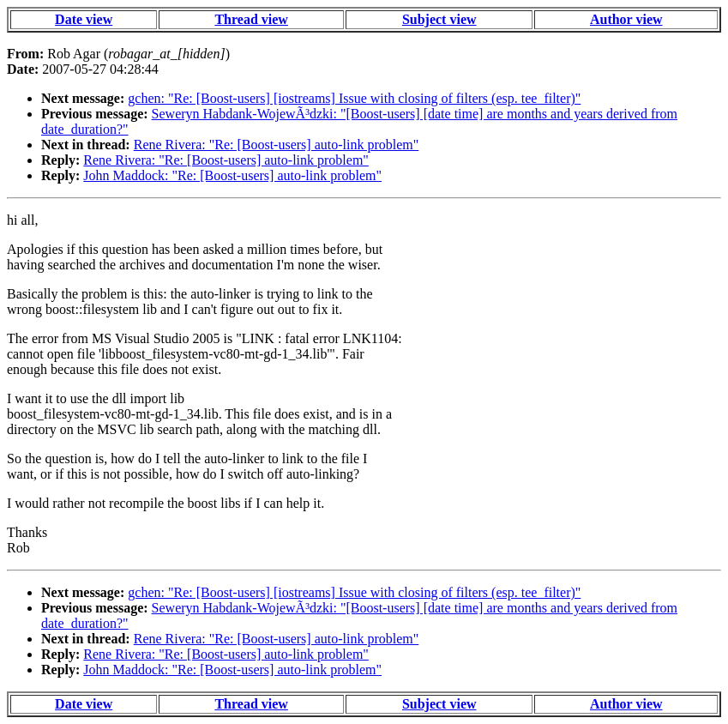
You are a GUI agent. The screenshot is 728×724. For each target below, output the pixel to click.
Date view (84, 19)
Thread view (251, 19)
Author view (626, 19)
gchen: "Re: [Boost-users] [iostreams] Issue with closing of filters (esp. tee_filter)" (354, 98)
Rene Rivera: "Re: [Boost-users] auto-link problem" (277, 145)
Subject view (439, 19)
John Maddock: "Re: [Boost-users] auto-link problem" (232, 175)
